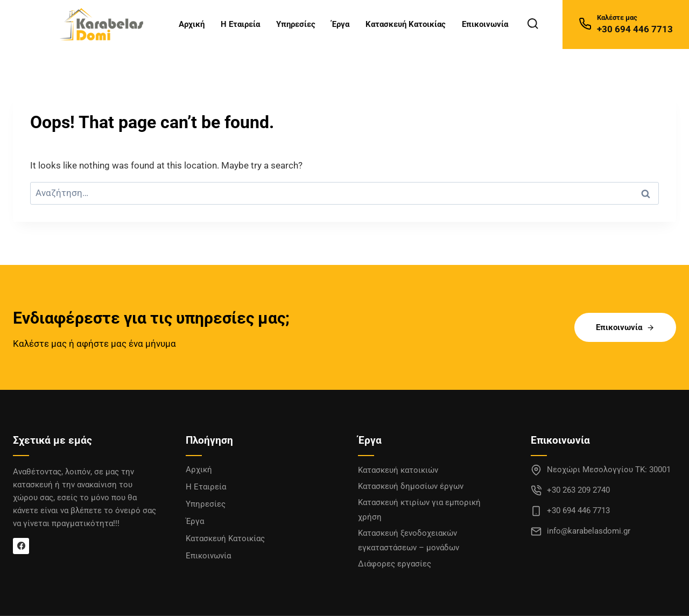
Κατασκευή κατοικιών (398, 470)
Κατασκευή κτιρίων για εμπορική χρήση (419, 510)
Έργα (340, 24)
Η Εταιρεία (240, 24)
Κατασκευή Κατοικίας (406, 24)
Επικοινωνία (485, 24)
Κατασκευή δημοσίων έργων (411, 486)
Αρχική (192, 24)
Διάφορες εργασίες (395, 564)
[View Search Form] (533, 24)
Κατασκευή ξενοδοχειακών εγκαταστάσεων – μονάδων (409, 540)
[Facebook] (21, 546)
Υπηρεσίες (296, 24)
